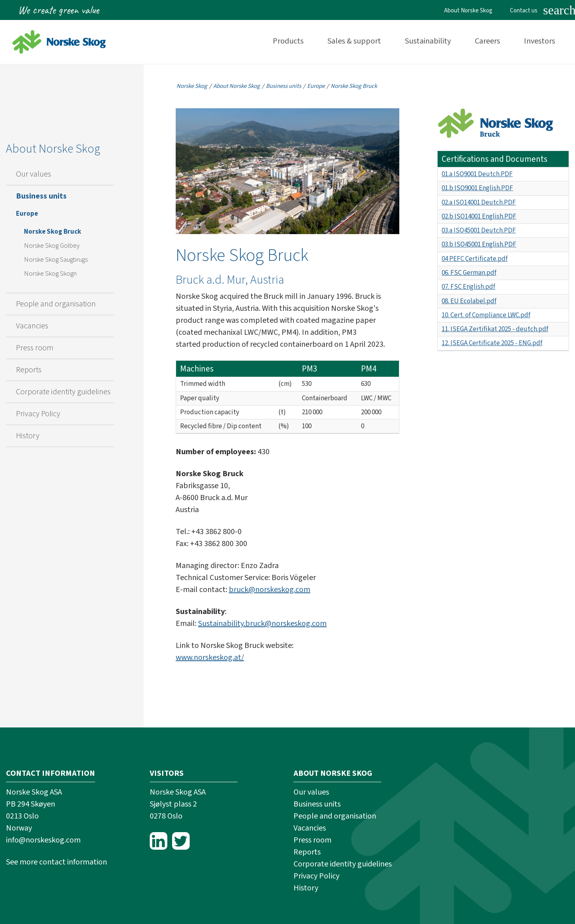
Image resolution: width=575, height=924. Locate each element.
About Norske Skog (468, 11)
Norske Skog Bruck (53, 232)
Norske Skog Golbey (52, 246)
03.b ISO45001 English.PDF (479, 244)
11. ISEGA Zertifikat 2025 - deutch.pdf (495, 329)
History (28, 436)
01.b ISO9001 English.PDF (477, 188)
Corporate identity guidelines (63, 392)
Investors (539, 41)
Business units (41, 196)
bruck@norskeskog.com (270, 590)
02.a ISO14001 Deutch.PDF (479, 203)
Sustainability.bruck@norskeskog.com (262, 624)
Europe (27, 214)
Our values (34, 174)
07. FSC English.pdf (468, 287)
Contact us (524, 11)
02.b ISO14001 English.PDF (479, 217)
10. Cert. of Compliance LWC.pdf (486, 315)
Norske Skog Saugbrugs (56, 260)
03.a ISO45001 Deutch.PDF (479, 231)
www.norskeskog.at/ (210, 658)
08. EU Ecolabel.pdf (469, 301)
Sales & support (354, 41)
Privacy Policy (38, 414)
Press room (35, 348)
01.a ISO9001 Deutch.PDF (477, 174)
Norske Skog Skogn (50, 274)
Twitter (181, 841)
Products (288, 41)
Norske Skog (192, 86)
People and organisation (56, 304)
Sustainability (428, 41)
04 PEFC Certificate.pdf (475, 259)
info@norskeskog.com (43, 840)
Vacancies (32, 326)
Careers (487, 41)
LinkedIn (159, 841)
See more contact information (57, 862)
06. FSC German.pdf (469, 273)
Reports (29, 370)
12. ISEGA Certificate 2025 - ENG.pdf (492, 343)
